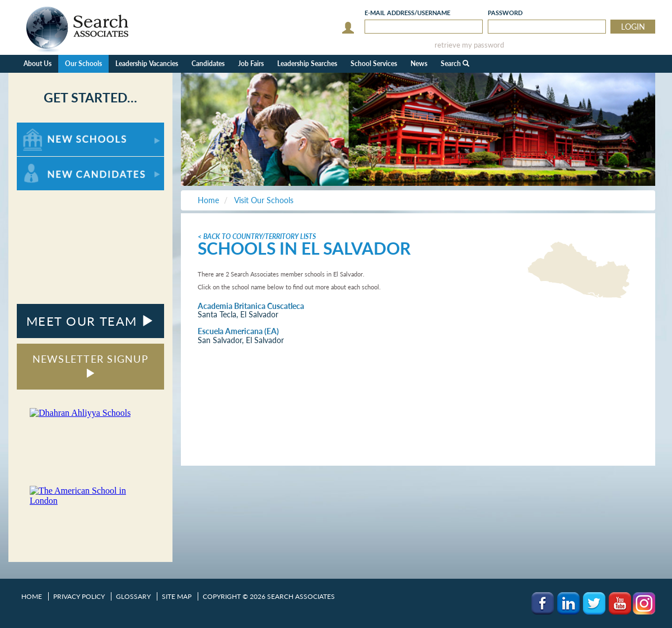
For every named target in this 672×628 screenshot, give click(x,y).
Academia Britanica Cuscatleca (251, 306)
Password (505, 13)
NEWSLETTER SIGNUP (90, 365)
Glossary (133, 596)
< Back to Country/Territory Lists (257, 236)
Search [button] (455, 64)
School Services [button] (374, 64)
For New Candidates (52, 162)
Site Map (177, 596)
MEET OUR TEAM (90, 321)
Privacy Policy (79, 596)
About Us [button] (38, 64)
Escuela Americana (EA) (238, 331)
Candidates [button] (208, 64)
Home (32, 596)
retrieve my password (469, 45)
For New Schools (46, 128)
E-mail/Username (407, 13)
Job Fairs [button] (251, 64)
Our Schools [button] (83, 64)
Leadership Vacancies (147, 64)
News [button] (419, 64)
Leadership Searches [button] (307, 64)
